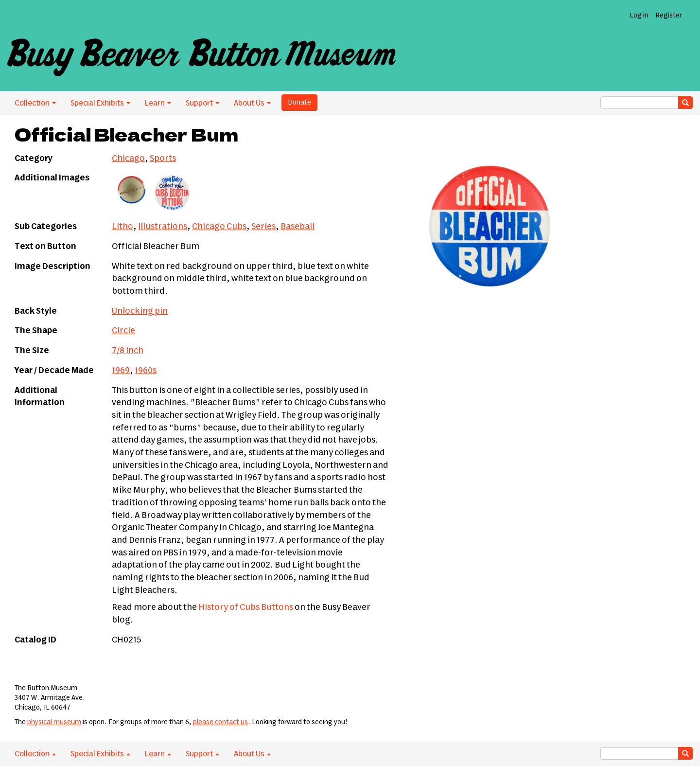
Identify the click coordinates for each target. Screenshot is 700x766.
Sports (163, 159)
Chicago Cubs (219, 227)
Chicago (128, 159)
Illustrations (163, 227)
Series (263, 227)
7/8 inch (128, 351)
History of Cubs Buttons (246, 607)
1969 (121, 371)
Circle (123, 331)
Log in (639, 16)
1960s (146, 371)
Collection (35, 103)
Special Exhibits (100, 103)
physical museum (54, 722)
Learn (158, 103)
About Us (252, 103)
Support (202, 103)
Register (669, 16)
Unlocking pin (140, 311)
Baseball (297, 227)
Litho (122, 227)
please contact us (220, 722)
